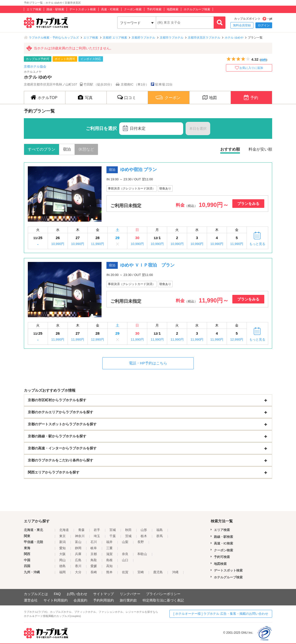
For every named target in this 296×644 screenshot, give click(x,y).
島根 (109, 560)
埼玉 (97, 536)
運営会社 (31, 600)
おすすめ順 (230, 149)
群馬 (160, 536)
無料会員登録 (242, 25)
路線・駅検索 (55, 9)
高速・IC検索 (110, 9)
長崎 (94, 572)
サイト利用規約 (56, 600)
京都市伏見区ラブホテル (204, 38)
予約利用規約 (104, 600)
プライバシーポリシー (163, 594)
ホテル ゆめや (234, 38)
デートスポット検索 (83, 9)
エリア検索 (34, 9)
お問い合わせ (77, 594)
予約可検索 (154, 9)
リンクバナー (130, 594)
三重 (109, 548)
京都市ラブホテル (172, 38)
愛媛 (94, 566)
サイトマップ (104, 594)
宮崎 (141, 572)
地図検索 (173, 9)
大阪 (62, 554)
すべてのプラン (42, 149)
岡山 (62, 560)
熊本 (109, 572)
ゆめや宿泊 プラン (139, 170)
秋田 (128, 530)
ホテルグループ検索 (197, 9)
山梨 (125, 542)
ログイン (264, 25)
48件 (263, 60)
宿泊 (67, 149)
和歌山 (142, 554)
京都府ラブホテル (143, 38)
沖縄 (175, 572)
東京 (62, 536)
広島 (78, 560)
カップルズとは (36, 594)
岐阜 (94, 548)
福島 (160, 530)
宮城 (113, 530)
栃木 (144, 536)
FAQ (57, 594)
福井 (109, 542)
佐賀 (125, 572)
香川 (78, 566)
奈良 (125, 554)
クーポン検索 (133, 9)
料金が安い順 (260, 149)
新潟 (62, 542)
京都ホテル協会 (35, 66)
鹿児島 (158, 572)
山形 (144, 530)
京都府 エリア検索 (115, 38)
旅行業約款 (128, 600)
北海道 (64, 530)
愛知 (62, 548)
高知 (109, 566)
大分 (78, 572)
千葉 (113, 536)
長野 (141, 542)
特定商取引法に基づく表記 (163, 600)
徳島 (62, 566)
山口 (125, 560)
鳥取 (94, 560)
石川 (94, 542)
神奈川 (80, 536)
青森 (81, 530)
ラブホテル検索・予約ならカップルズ (54, 38)
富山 (78, 542)
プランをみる (248, 204)
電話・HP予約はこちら (148, 363)
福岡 (62, 572)
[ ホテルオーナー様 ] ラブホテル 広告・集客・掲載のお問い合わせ (221, 614)
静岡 (78, 548)
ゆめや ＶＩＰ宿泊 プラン (147, 265)
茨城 (128, 536)
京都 (94, 554)
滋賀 (109, 554)
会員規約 (80, 600)
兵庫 (78, 554)
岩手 (97, 530)
